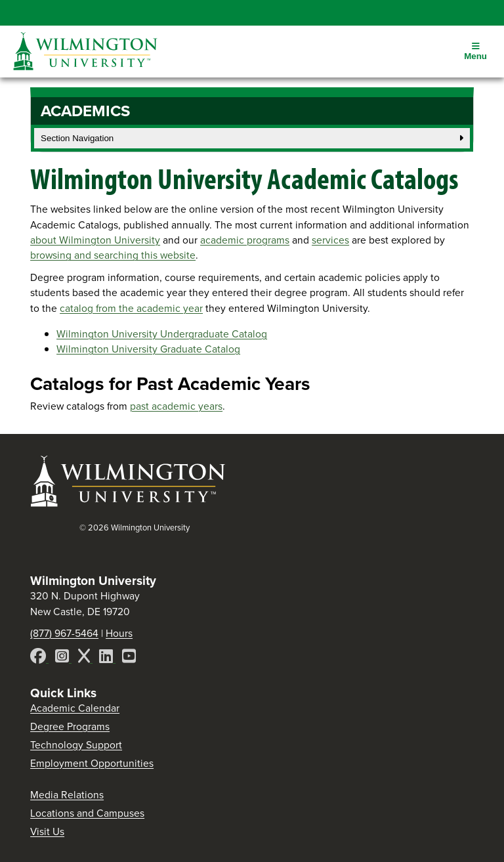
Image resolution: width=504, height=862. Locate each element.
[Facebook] (39, 658)
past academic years (176, 406)
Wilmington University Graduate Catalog (148, 349)
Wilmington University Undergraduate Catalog (162, 334)
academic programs (245, 240)
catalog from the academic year (131, 308)
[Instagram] (63, 658)
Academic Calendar (75, 708)
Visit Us (47, 831)
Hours (119, 633)
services (330, 240)
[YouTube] (129, 658)
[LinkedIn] (107, 658)
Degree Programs (70, 726)
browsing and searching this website (113, 255)
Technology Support (76, 745)
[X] (85, 658)
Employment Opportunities (92, 763)
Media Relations (67, 795)
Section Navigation (252, 138)
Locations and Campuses (87, 813)
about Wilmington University (95, 240)
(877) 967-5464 (64, 633)
